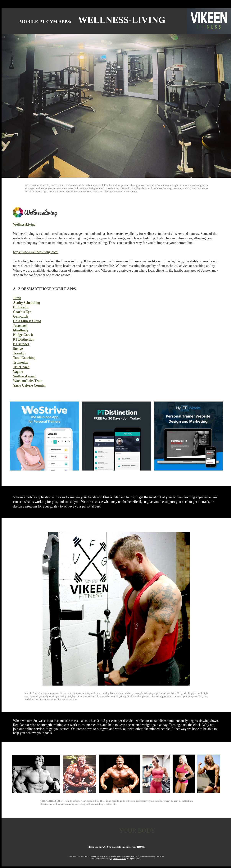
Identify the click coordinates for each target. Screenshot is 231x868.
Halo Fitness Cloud (27, 321)
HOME (141, 847)
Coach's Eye (22, 312)
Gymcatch (21, 316)
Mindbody (21, 330)
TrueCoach (21, 367)
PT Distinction (24, 339)
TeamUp (19, 353)
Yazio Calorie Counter (29, 385)
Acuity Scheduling (27, 303)
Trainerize (21, 362)
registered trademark (118, 859)
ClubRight (21, 307)
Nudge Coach (23, 335)
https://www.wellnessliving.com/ (36, 252)
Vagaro (18, 372)
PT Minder (21, 344)
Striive (18, 349)
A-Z (106, 847)
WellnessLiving (24, 224)
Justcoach (20, 326)
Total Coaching (24, 358)
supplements (166, 696)
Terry (180, 693)
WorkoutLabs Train (28, 381)
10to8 (17, 298)
